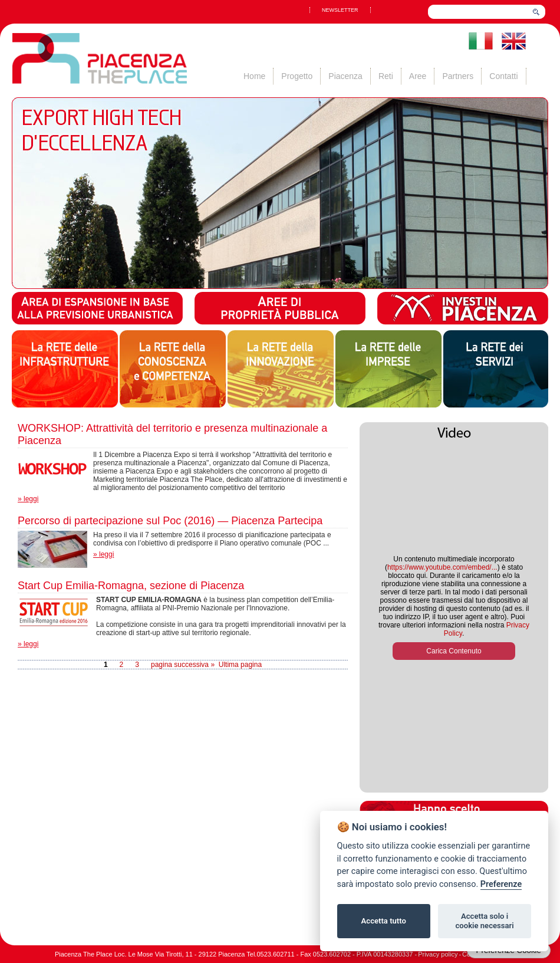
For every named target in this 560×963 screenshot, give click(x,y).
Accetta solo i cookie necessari (484, 921)
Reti (386, 76)
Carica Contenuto (454, 651)
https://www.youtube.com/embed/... (442, 567)
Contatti (503, 76)
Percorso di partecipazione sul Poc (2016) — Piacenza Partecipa (170, 521)
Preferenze (501, 884)
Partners (458, 76)
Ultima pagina (240, 665)
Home (254, 76)
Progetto (297, 76)
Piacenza (345, 76)
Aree (418, 76)
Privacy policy (438, 954)
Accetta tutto (384, 921)
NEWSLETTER (340, 10)
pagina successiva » (183, 665)
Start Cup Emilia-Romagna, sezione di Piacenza (131, 586)
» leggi (28, 499)
